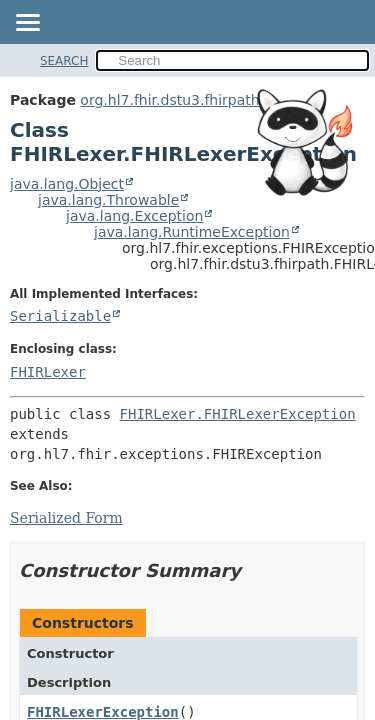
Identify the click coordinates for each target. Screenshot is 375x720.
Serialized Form (66, 518)
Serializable (60, 316)
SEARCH (64, 61)
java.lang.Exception (134, 216)
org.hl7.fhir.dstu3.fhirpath (169, 100)
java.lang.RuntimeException (192, 232)
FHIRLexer (48, 372)
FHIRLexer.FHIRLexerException (238, 414)
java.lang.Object (67, 184)
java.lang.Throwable (108, 200)
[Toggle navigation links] (27, 24)
